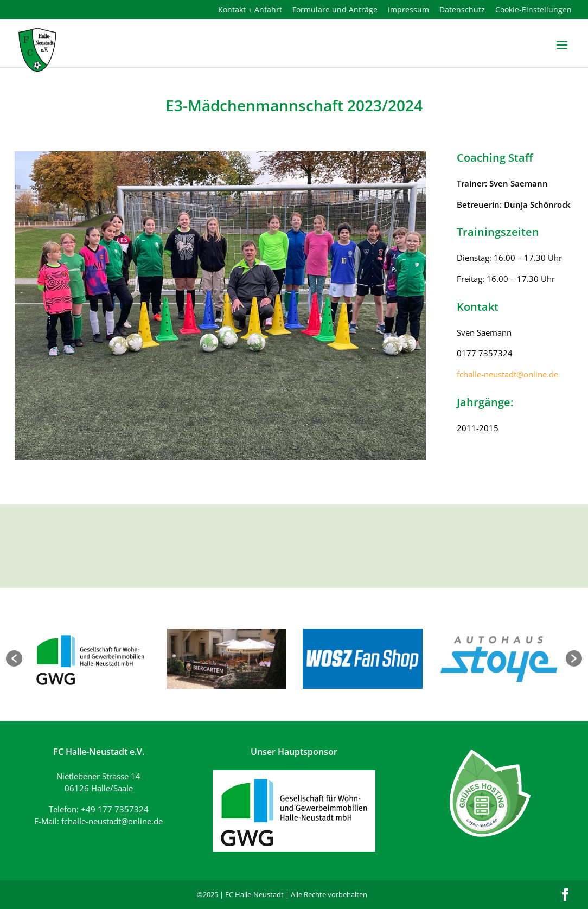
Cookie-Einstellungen (533, 10)
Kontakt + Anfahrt (250, 10)
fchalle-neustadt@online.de (507, 374)
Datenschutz (462, 10)
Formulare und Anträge (335, 10)
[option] (90, 659)
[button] (14, 658)
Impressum (408, 10)
